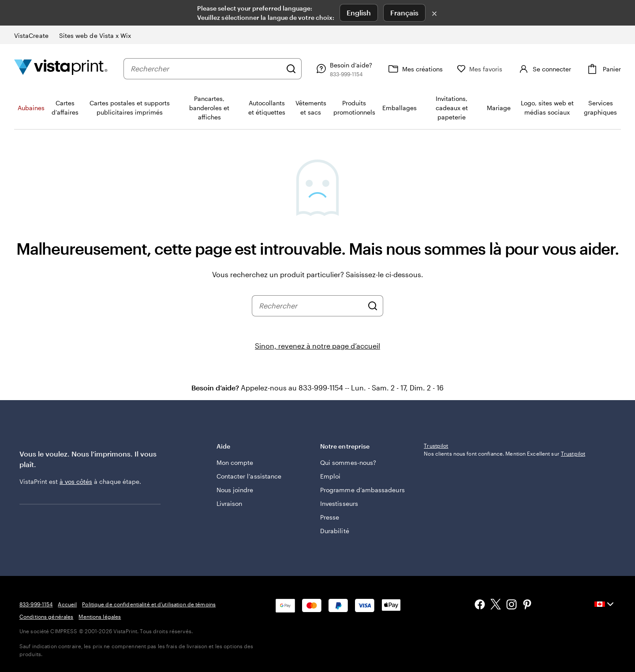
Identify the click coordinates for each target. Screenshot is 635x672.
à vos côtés (76, 481)
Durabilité (335, 531)
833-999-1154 (36, 604)
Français (404, 13)
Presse (330, 517)
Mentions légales (100, 616)
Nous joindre (235, 490)
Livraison (230, 503)
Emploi (330, 476)
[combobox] (206, 69)
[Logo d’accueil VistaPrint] (61, 69)
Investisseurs (339, 503)
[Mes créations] (415, 69)
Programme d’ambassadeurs (362, 490)
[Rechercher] (291, 69)
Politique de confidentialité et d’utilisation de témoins (149, 604)
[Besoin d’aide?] (343, 69)
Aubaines (31, 108)
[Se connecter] (544, 69)
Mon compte (235, 462)
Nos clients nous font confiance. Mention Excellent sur (504, 512)
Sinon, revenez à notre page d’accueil (317, 346)
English (359, 13)
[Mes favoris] (480, 69)
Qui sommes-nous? (348, 462)
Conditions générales (46, 616)
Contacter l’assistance (249, 476)
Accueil (67, 604)
